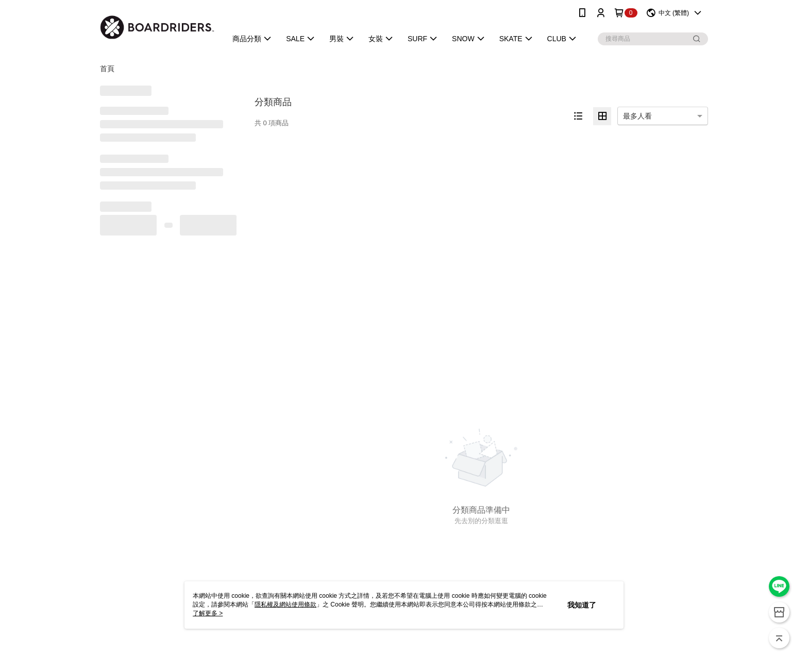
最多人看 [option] (637, 116)
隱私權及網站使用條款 (285, 604)
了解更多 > (208, 613)
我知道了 (582, 605)
